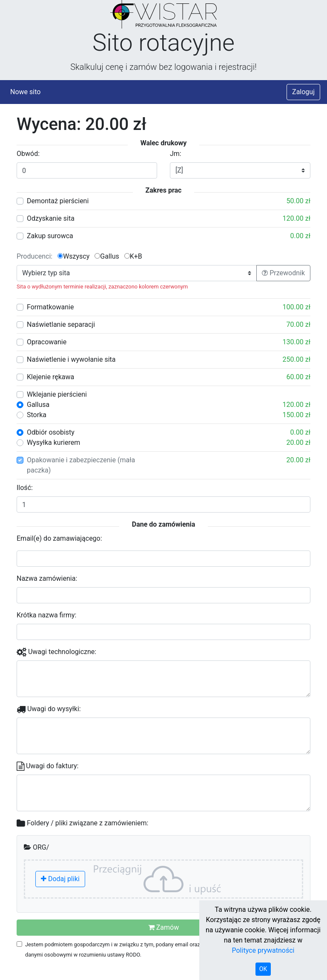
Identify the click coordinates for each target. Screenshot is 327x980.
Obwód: (28, 154)
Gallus (107, 256)
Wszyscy (73, 256)
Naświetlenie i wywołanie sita (71, 359)
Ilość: (25, 488)
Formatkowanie (50, 307)
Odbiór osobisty (51, 432)
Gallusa (38, 405)
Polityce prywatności (263, 950)
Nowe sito (25, 92)
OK (263, 969)
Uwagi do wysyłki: (49, 709)
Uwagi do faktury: (47, 766)
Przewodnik (283, 273)
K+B (133, 256)
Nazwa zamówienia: (47, 578)
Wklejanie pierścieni (57, 394)
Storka (37, 415)
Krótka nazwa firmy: (46, 615)
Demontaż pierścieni (58, 201)
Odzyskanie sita (51, 218)
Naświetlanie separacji (61, 324)
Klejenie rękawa (50, 377)
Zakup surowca (50, 236)
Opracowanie (47, 342)
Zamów (163, 927)
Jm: (176, 154)
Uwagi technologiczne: (56, 652)
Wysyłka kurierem (53, 442)
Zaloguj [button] (303, 92)
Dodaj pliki (60, 879)
